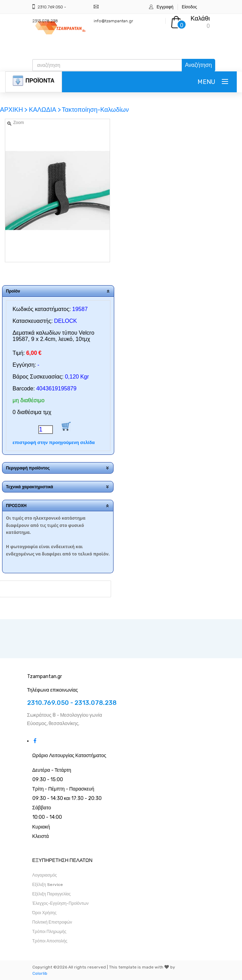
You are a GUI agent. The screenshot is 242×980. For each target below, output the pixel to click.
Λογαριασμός (45, 875)
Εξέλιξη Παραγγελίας (52, 894)
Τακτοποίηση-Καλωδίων (95, 110)
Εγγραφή (165, 7)
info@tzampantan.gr (113, 21)
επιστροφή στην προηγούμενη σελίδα (54, 442)
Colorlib (40, 973)
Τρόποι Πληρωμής (49, 932)
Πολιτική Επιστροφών (52, 922)
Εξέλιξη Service (48, 885)
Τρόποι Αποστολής (50, 941)
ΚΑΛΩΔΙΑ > (45, 110)
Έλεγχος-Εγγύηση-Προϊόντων (61, 903)
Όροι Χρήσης (45, 913)
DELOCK (65, 321)
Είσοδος (189, 7)
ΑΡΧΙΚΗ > (14, 110)
